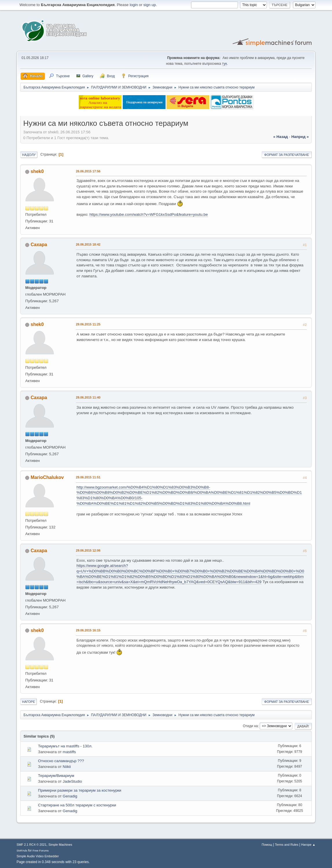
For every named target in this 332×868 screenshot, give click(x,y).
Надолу (29, 155)
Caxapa (39, 245)
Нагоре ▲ (308, 845)
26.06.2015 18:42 (88, 244)
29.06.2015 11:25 (88, 324)
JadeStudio (73, 781)
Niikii (67, 767)
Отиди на (250, 726)
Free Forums (41, 851)
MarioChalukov (47, 477)
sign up (150, 5)
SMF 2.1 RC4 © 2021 (31, 845)
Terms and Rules (287, 845)
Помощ (267, 845)
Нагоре (29, 702)
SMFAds (22, 851)
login (134, 5)
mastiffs (69, 752)
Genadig (70, 796)
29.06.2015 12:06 (88, 550)
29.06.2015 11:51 (88, 477)
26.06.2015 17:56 (88, 171)
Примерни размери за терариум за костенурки (80, 790)
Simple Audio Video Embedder (38, 856)
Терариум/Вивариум (56, 776)
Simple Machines (60, 845)
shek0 (37, 171)
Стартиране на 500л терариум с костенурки (77, 805)
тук (224, 64)
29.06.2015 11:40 (88, 397)
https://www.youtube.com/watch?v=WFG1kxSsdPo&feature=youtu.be (149, 214)
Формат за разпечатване (287, 155)
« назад (281, 137)
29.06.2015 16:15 (88, 630)
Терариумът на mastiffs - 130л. (65, 746)
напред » (300, 137)
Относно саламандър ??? (61, 761)
